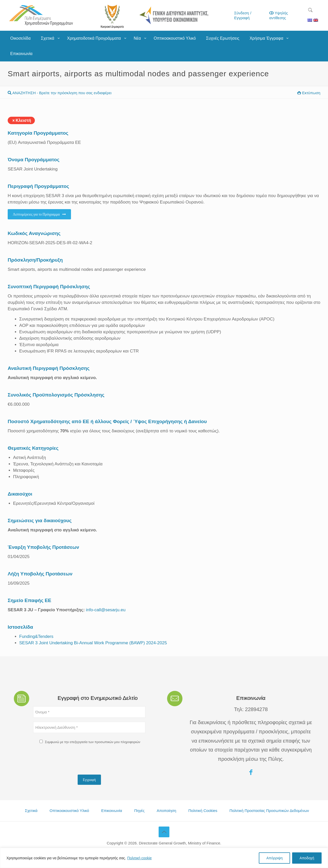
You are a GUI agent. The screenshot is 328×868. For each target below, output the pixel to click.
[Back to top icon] (164, 832)
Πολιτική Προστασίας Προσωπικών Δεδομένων (269, 811)
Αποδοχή (307, 858)
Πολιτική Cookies (203, 811)
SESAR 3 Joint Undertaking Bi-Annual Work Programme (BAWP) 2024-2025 (93, 643)
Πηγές (140, 811)
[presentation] (72, 761)
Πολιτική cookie (140, 858)
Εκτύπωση (309, 93)
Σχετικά (31, 811)
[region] (164, 858)
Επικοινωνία (112, 811)
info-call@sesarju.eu (105, 610)
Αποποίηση (167, 811)
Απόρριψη (274, 858)
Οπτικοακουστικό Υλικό (69, 811)
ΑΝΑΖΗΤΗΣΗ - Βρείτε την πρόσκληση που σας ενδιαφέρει (60, 93)
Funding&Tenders (36, 636)
